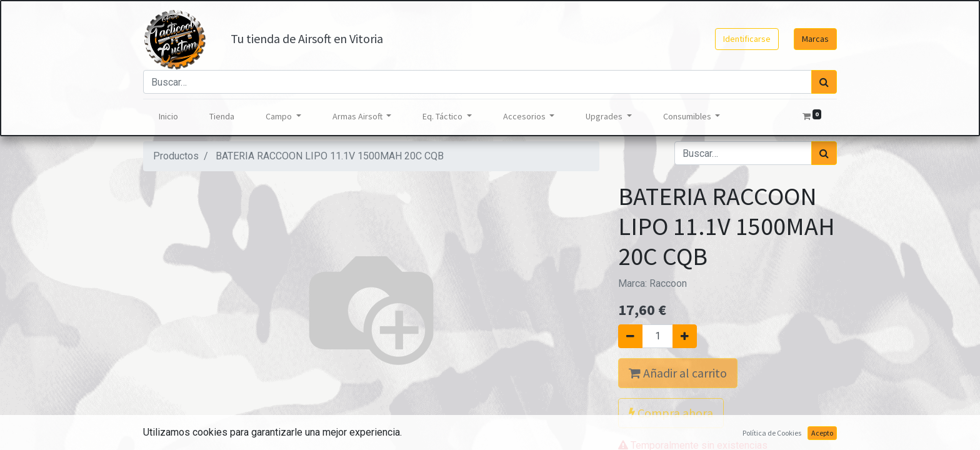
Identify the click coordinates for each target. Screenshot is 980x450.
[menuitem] (168, 117)
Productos (176, 156)
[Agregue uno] (685, 336)
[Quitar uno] (630, 336)
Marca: (652, 283)
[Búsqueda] (824, 82)
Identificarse (747, 39)
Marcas (815, 39)
